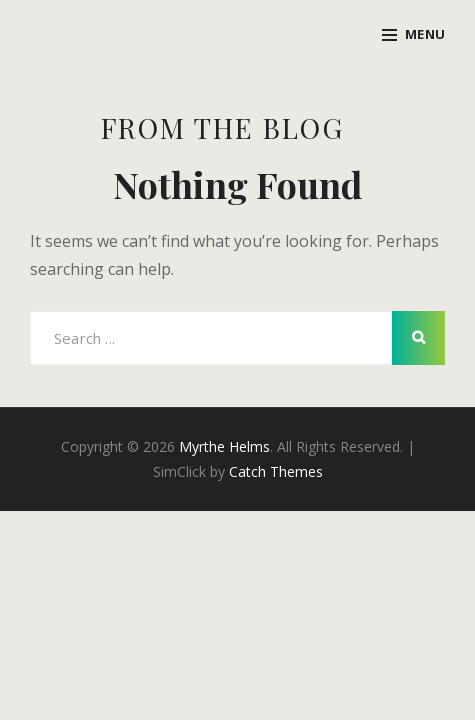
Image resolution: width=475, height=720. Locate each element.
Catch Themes (276, 471)
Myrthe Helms (224, 446)
